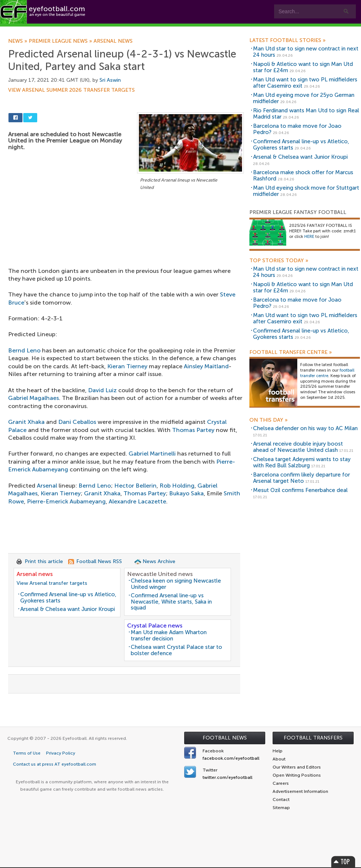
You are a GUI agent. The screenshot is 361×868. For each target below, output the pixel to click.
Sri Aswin (110, 80)
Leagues (150, 30)
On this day (269, 420)
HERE (309, 237)
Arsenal (47, 486)
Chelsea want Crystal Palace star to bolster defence (176, 650)
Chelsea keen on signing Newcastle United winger (176, 584)
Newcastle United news (160, 574)
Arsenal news (113, 41)
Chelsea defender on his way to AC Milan (305, 428)
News (18, 41)
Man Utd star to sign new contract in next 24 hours (306, 52)
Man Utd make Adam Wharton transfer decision (169, 635)
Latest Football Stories (288, 41)
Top (343, 862)
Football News (225, 738)
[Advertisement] (126, 246)
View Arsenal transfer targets (52, 583)
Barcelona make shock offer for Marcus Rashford (303, 175)
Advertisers (275, 30)
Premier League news (61, 41)
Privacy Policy (61, 753)
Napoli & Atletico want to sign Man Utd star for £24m (303, 67)
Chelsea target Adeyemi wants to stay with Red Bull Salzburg (302, 462)
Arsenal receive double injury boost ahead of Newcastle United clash (298, 447)
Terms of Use (27, 753)
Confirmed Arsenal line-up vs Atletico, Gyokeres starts (68, 598)
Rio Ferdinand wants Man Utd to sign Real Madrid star (306, 114)
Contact (230, 30)
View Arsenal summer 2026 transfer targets (71, 90)
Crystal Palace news (155, 625)
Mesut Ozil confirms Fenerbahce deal (300, 490)
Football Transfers (313, 738)
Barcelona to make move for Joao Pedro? (297, 129)
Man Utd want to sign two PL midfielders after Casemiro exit (305, 83)
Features (109, 30)
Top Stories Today (279, 261)
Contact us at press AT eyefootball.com (55, 764)
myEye (189, 30)
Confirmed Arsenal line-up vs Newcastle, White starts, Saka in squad (171, 602)
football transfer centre (327, 373)
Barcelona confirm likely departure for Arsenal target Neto (302, 478)
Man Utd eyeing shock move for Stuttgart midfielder (306, 191)
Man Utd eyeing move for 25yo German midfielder (304, 98)
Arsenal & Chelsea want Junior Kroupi (68, 609)
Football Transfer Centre (291, 352)
